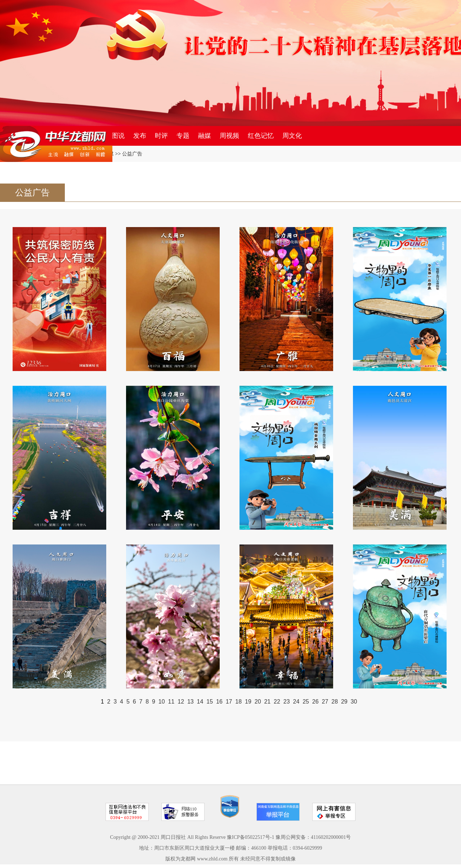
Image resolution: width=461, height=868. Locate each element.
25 (306, 702)
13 (191, 702)
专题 (183, 136)
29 (344, 702)
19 (248, 702)
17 (229, 702)
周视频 (229, 136)
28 (335, 702)
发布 (140, 136)
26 (315, 702)
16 (219, 702)
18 (238, 702)
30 (354, 702)
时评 (161, 136)
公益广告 (132, 154)
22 (277, 702)
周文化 (292, 136)
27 (325, 702)
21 (267, 702)
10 (162, 702)
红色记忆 (261, 136)
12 (181, 702)
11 (171, 702)
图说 (118, 136)
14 (200, 702)
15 (210, 702)
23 (287, 702)
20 (258, 702)
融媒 (205, 136)
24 (296, 702)
